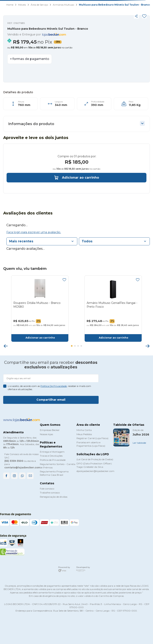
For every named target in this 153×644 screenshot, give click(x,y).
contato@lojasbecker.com (22, 468)
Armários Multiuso (63, 5)
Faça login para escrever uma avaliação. (34, 238)
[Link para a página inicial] (10, 5)
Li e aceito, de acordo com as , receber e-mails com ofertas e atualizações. (49, 388)
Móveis (22, 5)
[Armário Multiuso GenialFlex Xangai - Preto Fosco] (113, 314)
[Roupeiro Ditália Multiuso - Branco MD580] (40, 314)
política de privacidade (54, 386)
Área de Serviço (39, 5)
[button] (63, 16)
